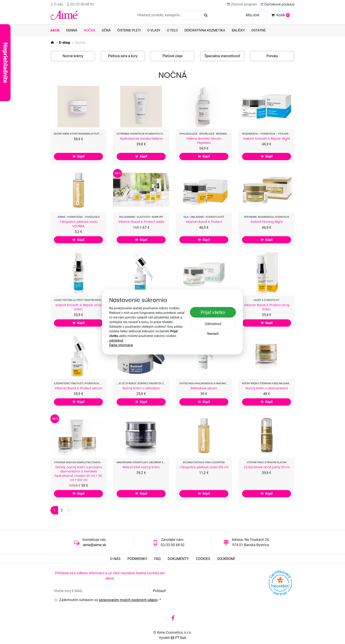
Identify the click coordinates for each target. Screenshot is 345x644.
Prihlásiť (159, 591)
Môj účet (253, 15)
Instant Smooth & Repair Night (267, 139)
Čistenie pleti (129, 30)
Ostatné (259, 30)
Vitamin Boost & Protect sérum (78, 388)
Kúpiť (78, 156)
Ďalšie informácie (121, 345)
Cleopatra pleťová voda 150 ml (204, 467)
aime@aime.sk (95, 545)
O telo (172, 30)
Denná (72, 30)
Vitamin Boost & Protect (204, 222)
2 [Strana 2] (62, 510)
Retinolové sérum (204, 388)
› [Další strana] (69, 510)
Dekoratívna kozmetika (205, 30)
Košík (280, 15)
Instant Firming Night (267, 222)
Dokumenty (178, 559)
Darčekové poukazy (278, 4)
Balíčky (238, 30)
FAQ (157, 559)
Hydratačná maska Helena (141, 139)
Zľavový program (242, 4)
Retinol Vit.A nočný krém (141, 467)
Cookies (203, 559)
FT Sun (178, 638)
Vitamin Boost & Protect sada (141, 222)
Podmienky (137, 559)
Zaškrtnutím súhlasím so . (110, 600)
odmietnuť (116, 340)
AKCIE (55, 30)
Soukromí (226, 559)
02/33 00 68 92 (80, 4)
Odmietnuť (213, 324)
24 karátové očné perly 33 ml (267, 467)
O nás (57, 4)
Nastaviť (213, 334)
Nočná (91, 30)
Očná (106, 30)
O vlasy (154, 30)
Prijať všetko (213, 312)
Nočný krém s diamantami (267, 388)
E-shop (65, 43)
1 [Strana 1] (54, 510)
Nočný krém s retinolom (141, 388)
